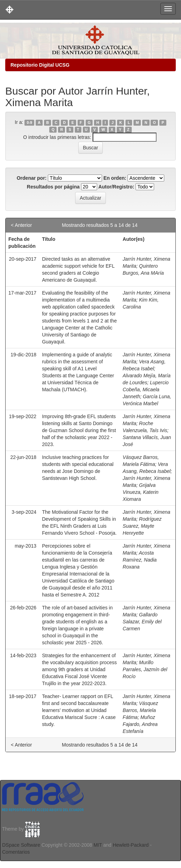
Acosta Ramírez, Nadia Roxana (140, 560)
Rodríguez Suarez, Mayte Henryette (142, 526)
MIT (98, 845)
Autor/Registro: (117, 187)
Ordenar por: (32, 178)
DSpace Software (21, 845)
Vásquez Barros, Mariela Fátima (140, 710)
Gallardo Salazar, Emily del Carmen (142, 622)
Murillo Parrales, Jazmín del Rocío (145, 669)
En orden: (115, 178)
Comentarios (16, 852)
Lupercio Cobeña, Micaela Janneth (146, 390)
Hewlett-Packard (131, 845)
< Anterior (21, 225)
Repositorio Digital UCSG (40, 65)
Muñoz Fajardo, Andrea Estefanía (140, 724)
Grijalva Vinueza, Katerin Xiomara (140, 492)
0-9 (30, 123)
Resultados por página (53, 187)
